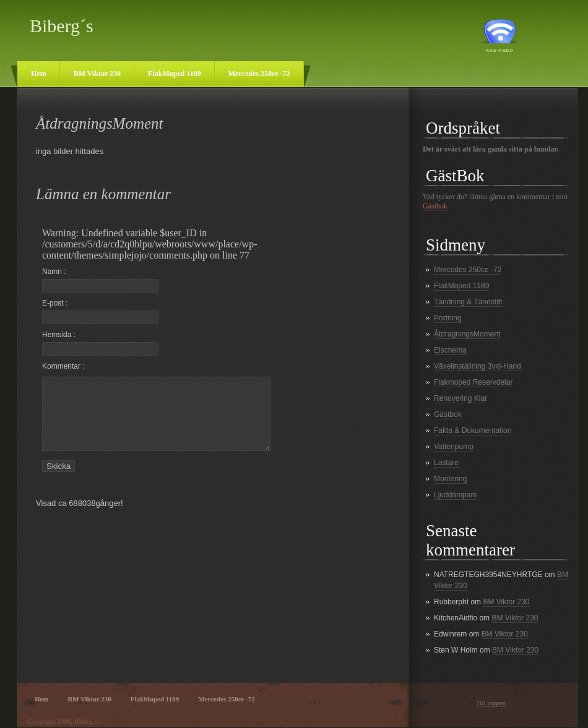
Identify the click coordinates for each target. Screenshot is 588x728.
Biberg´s (62, 26)
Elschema (450, 350)
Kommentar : (63, 366)
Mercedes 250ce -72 (259, 74)
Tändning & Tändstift (468, 302)
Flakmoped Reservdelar (473, 382)
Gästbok (435, 206)
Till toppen (491, 703)
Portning (448, 318)
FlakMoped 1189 (175, 74)
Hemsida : (100, 343)
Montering (450, 479)
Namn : (100, 280)
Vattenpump (454, 447)
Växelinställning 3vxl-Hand (478, 366)
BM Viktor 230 (97, 74)
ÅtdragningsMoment (467, 334)
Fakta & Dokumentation (473, 430)
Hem (39, 74)
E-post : (100, 311)
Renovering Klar (460, 398)
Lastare (446, 463)
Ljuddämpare (456, 495)
